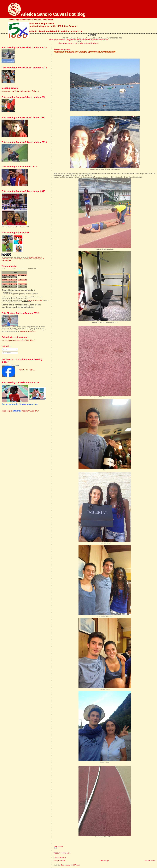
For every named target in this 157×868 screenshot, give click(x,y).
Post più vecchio (150, 861)
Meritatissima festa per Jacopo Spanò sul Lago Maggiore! (85, 52)
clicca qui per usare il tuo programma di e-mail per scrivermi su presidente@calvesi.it (78, 40)
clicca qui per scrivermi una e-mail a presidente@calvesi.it (78, 43)
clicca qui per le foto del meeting (10, 365)
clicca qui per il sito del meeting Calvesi (20, 91)
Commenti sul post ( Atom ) (70, 865)
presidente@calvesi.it (35, 300)
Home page (105, 861)
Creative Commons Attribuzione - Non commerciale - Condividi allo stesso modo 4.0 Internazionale (23, 259)
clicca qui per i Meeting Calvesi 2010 (20, 411)
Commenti (7, 353)
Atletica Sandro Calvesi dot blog (47, 14)
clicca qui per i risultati (26, 369)
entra (50, 20)
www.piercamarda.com (28, 332)
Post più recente (59, 861)
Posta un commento (60, 857)
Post (5, 349)
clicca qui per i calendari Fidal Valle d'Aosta (19, 340)
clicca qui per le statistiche (28, 371)
